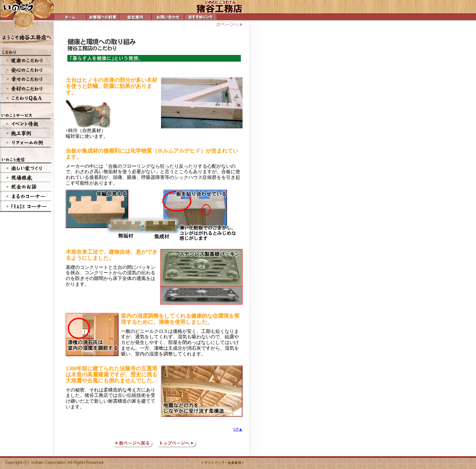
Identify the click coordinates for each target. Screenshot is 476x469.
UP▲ (238, 429)
